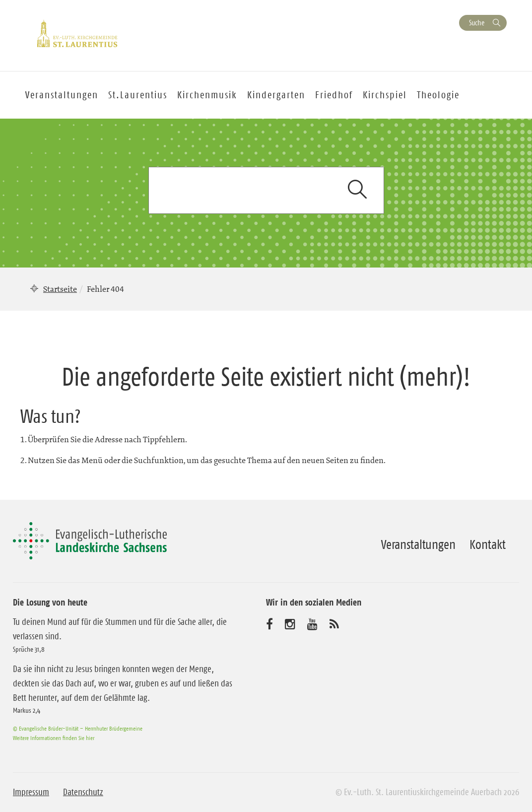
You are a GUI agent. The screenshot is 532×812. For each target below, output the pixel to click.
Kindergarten (276, 95)
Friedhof (334, 95)
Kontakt (488, 544)
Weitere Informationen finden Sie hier (54, 738)
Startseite (60, 289)
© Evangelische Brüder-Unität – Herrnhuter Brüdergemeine (78, 728)
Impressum (31, 792)
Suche (477, 23)
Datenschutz (83, 792)
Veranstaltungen (418, 544)
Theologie (438, 95)
